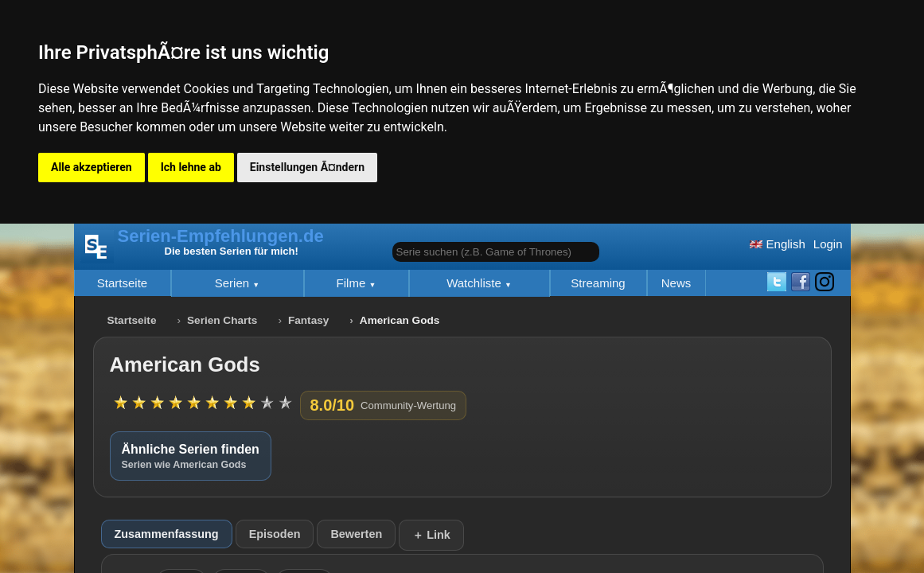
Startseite (122, 283)
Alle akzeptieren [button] (92, 167)
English (777, 244)
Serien (234, 283)
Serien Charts (222, 320)
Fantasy (308, 320)
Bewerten (356, 534)
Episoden (275, 534)
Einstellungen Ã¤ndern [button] (307, 167)
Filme (353, 283)
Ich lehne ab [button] (191, 167)
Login (828, 244)
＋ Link (431, 535)
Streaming (598, 283)
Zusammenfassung (167, 534)
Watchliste (476, 283)
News (676, 283)
